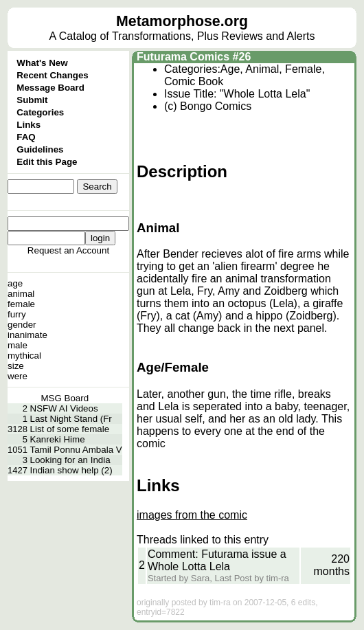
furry (17, 314)
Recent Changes (52, 75)
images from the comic (192, 515)
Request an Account (68, 250)
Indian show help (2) (71, 470)
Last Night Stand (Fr (71, 419)
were (18, 376)
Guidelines (40, 149)
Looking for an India (70, 460)
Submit (32, 100)
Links (29, 125)
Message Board (50, 88)
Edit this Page (47, 162)
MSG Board (65, 398)
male (18, 345)
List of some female (70, 429)
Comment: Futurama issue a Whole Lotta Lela (217, 560)
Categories (40, 112)
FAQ (26, 137)
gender (22, 325)
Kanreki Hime (58, 439)
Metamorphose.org (182, 21)
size (16, 366)
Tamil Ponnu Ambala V (76, 450)
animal (21, 294)
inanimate (27, 335)
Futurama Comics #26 (194, 57)
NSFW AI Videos (64, 408)
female (21, 304)
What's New (42, 63)
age (15, 283)
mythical (24, 356)
